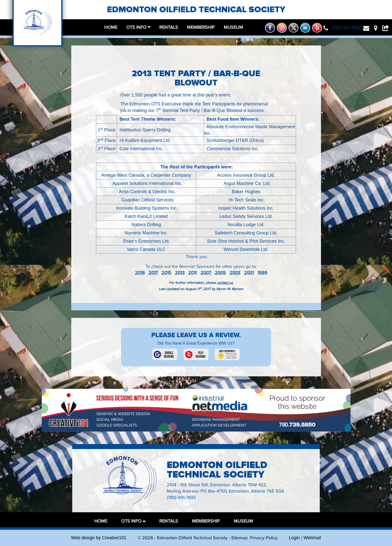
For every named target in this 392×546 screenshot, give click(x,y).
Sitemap (239, 538)
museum (233, 27)
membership (201, 27)
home (111, 27)
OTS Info (137, 27)
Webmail (312, 538)
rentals (169, 27)
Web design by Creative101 (99, 538)
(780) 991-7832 (181, 498)
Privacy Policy (264, 538)
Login (294, 538)
